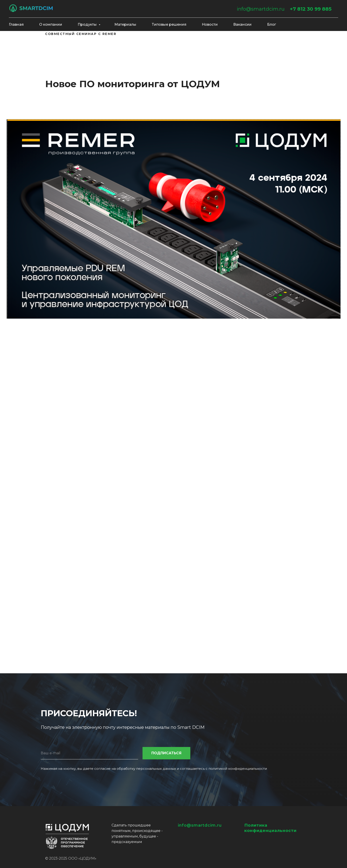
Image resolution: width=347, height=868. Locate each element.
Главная (16, 24)
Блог (272, 24)
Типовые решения (169, 24)
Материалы (125, 24)
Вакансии (242, 24)
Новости (210, 24)
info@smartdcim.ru (261, 9)
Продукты (88, 24)
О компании (51, 24)
